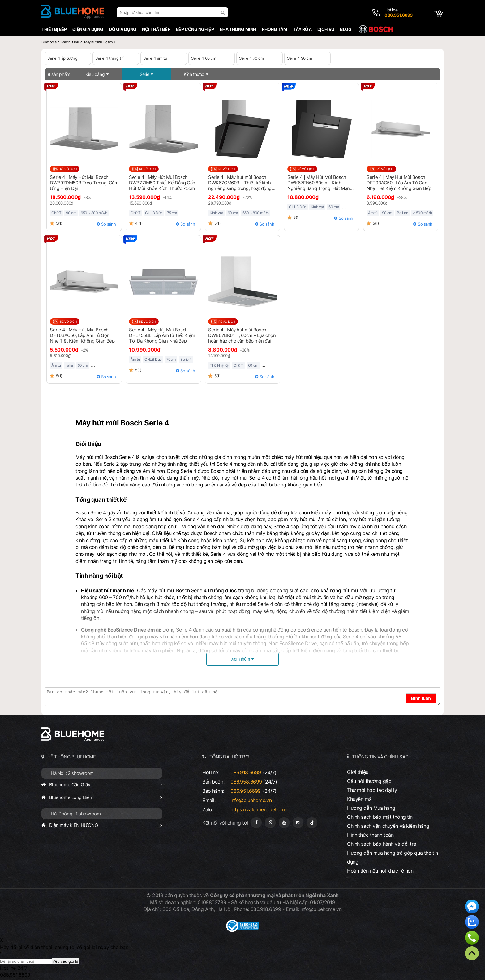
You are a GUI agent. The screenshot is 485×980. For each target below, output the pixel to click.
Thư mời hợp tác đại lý (372, 790)
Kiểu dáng (95, 74)
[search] (224, 12)
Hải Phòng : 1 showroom (76, 814)
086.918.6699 (246, 772)
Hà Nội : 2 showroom (72, 773)
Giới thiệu (358, 772)
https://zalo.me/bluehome (259, 809)
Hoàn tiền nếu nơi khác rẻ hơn (380, 871)
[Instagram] (298, 823)
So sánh (108, 224)
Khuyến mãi (360, 799)
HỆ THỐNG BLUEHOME (72, 757)
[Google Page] (270, 823)
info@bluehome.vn (251, 800)
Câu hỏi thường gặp (369, 781)
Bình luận (421, 698)
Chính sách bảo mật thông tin (380, 817)
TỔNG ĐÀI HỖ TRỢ (229, 757)
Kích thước (194, 74)
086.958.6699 (246, 782)
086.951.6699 (246, 791)
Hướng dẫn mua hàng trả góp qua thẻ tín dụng (393, 857)
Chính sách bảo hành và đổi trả (382, 844)
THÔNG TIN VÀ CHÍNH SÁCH (382, 757)
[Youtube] (284, 823)
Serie (145, 74)
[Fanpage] (256, 823)
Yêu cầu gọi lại (66, 961)
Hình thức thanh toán (370, 835)
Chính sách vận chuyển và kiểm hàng (388, 826)
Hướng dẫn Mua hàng (371, 808)
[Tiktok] (312, 823)
